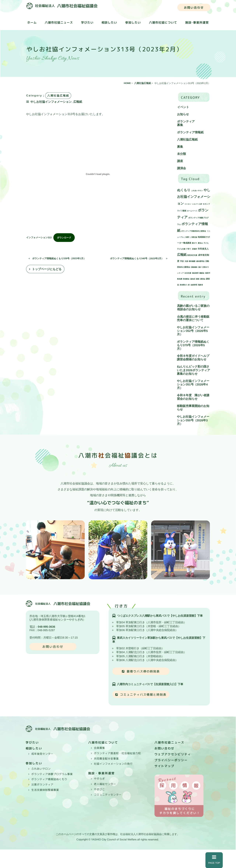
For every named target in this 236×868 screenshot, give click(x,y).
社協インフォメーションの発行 (113, 764)
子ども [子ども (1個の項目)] (206, 243)
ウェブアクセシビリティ (173, 754)
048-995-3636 (46, 627)
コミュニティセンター (108, 795)
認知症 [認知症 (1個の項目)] (193, 279)
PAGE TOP (214, 860)
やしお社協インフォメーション (52, 102)
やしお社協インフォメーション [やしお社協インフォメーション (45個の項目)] (194, 197)
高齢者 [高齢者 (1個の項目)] (200, 285)
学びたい (87, 22)
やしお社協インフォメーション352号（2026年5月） (193, 331)
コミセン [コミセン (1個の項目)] (188, 204)
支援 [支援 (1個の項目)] (186, 261)
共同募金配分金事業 (106, 758)
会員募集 (99, 748)
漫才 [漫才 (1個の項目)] (200, 267)
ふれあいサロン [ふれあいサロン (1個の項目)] (197, 191)
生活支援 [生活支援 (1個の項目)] (188, 273)
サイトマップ (164, 766)
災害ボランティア (42, 785)
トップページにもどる (47, 269)
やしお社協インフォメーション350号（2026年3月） (193, 420)
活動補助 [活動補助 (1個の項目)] (194, 267)
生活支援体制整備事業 (45, 790)
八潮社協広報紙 (187, 139)
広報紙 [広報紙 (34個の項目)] (182, 255)
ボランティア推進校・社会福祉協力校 (117, 753)
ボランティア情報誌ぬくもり (49, 779)
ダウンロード (64, 237)
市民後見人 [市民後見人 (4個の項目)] (203, 249)
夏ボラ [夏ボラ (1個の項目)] (194, 243)
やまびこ (99, 789)
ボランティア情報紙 (190, 132)
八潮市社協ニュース (59, 22)
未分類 (182, 154)
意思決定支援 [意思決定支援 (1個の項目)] (192, 255)
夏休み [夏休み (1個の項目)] (200, 243)
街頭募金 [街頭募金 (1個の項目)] (186, 279)
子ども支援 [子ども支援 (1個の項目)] (181, 249)
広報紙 (78, 102)
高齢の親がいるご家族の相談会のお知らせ (193, 308)
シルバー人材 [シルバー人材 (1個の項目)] (197, 204)
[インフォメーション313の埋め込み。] (98, 174)
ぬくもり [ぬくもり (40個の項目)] (184, 190)
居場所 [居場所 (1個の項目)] (194, 249)
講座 (180, 161)
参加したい (133, 22)
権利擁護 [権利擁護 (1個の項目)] (192, 261)
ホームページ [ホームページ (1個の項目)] (192, 211)
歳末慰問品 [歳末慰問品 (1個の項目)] (200, 261)
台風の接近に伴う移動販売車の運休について (193, 318)
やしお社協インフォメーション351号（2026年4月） (193, 384)
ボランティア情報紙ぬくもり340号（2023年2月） (139, 258)
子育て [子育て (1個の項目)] (189, 249)
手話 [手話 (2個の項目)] (182, 261)
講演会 (182, 168)
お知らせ (183, 114)
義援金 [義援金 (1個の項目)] (202, 273)
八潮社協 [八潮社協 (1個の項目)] (194, 237)
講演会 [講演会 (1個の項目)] (203, 279)
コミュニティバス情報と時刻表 (143, 695)
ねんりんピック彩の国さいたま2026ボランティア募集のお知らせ (193, 370)
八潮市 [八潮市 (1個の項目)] (187, 237)
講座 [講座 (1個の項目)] (198, 279)
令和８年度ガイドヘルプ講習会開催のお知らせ (193, 358)
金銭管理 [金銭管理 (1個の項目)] (194, 285)
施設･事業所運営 (197, 23)
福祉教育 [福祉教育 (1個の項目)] (195, 273)
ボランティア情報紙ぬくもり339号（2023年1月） (57, 258)
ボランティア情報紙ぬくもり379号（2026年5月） (193, 345)
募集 (180, 125)
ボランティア (186, 121)
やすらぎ (99, 779)
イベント (183, 107)
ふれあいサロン (41, 769)
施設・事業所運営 (101, 773)
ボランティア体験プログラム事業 (52, 774)
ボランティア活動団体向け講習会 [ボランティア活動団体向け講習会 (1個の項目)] (194, 231)
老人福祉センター (105, 784)
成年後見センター (42, 754)
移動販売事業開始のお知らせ (193, 408)
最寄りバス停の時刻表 (143, 671)
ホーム (32, 22)
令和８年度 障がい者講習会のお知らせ (193, 397)
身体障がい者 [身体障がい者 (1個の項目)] (185, 285)
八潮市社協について (163, 23)
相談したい (109, 22)
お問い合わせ (194, 8)
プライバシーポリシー (171, 760)
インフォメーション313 (39, 237)
